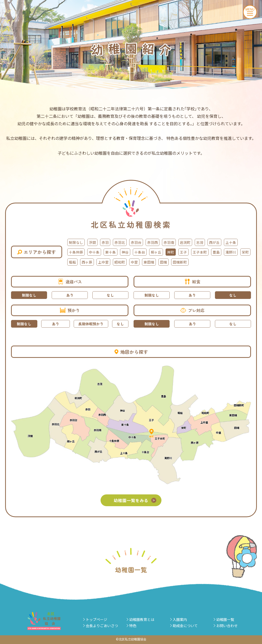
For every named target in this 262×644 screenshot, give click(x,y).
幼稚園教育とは (142, 619)
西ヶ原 (87, 262)
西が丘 (214, 242)
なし (110, 295)
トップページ (96, 619)
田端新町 (180, 262)
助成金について (185, 626)
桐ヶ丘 (156, 252)
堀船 (72, 262)
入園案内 (180, 619)
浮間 (92, 242)
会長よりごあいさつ (102, 626)
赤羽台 (136, 242)
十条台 (140, 252)
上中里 (103, 262)
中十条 (94, 252)
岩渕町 (185, 242)
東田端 (149, 262)
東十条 (111, 252)
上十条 (231, 242)
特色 (133, 626)
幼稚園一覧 (225, 619)
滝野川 (231, 252)
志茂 (200, 242)
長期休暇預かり (91, 324)
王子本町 (200, 252)
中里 (134, 262)
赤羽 (105, 242)
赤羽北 (120, 242)
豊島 (216, 252)
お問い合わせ (227, 626)
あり (70, 295)
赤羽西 (152, 242)
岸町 (171, 252)
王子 (183, 252)
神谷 (125, 252)
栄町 (245, 252)
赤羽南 (169, 242)
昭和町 (120, 262)
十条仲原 (76, 252)
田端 (163, 262)
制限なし (76, 242)
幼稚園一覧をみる (136, 500)
